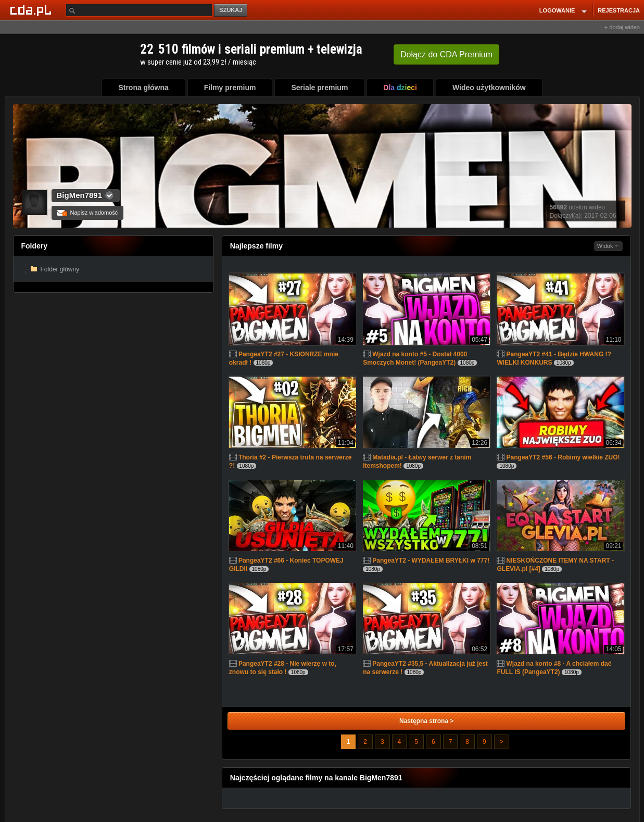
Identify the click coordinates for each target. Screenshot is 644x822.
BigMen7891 (80, 195)
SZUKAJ (231, 10)
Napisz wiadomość (88, 213)
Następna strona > (426, 721)
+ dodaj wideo (622, 27)
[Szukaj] (139, 10)
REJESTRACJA (619, 10)
